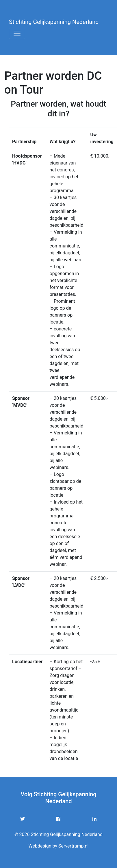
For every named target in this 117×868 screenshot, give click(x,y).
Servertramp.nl (74, 846)
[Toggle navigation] (17, 33)
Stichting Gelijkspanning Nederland (54, 22)
